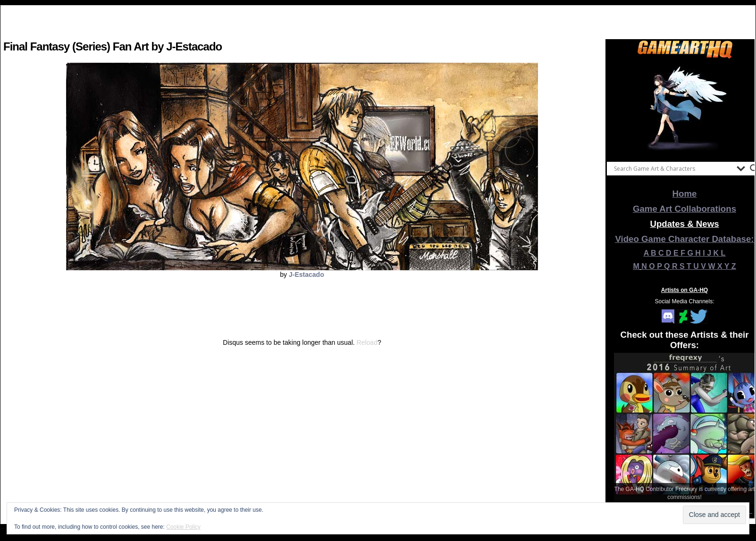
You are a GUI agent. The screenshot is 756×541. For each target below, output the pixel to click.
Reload (367, 342)
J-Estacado (307, 275)
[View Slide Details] (685, 108)
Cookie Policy (183, 527)
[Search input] (673, 168)
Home (685, 194)
